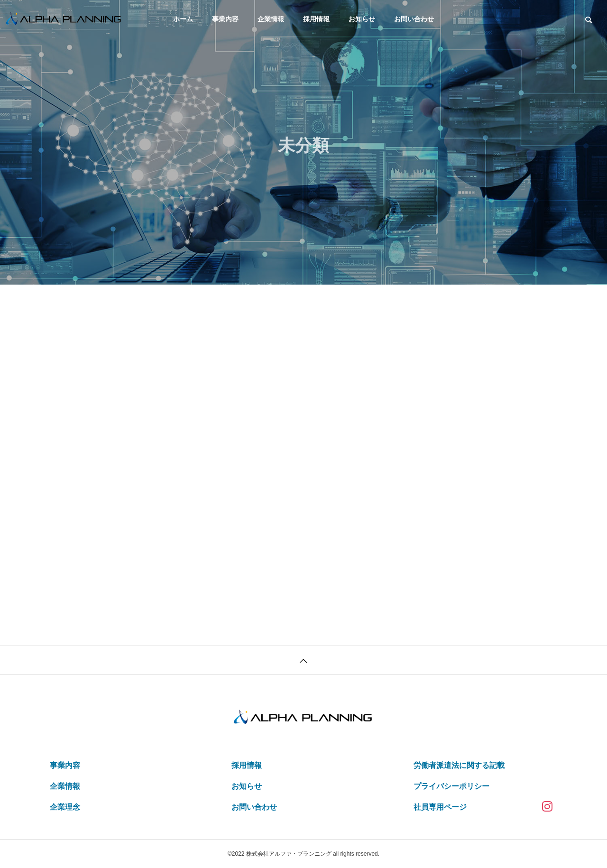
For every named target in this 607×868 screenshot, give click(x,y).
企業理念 (65, 807)
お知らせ (362, 19)
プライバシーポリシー (451, 786)
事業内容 (225, 19)
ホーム (183, 19)
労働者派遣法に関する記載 (459, 765)
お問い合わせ (414, 19)
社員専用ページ (440, 807)
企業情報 (271, 19)
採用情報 (316, 19)
